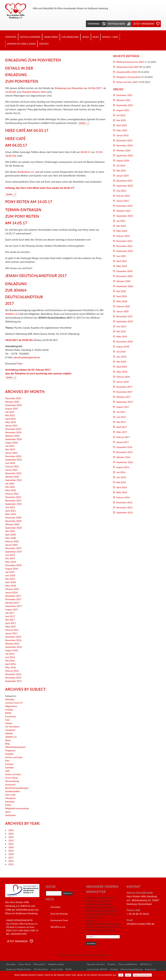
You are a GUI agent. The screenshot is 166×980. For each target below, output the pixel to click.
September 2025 (14, 405)
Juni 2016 (10, 657)
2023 (11, 837)
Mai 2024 (10, 449)
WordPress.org (58, 927)
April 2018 (10, 582)
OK (121, 975)
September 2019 (14, 552)
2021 (11, 844)
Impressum (150, 969)
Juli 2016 (10, 654)
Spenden (10, 767)
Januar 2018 (11, 592)
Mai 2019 (10, 558)
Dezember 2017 (13, 596)
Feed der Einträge (59, 914)
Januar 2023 (11, 470)
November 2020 (13, 521)
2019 (11, 851)
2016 (11, 861)
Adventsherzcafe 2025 (128, 67)
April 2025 (10, 419)
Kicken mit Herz (13, 774)
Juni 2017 (10, 616)
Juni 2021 (10, 507)
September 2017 (14, 606)
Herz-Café (10, 795)
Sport (8, 812)
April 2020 (10, 535)
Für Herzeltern (70, 37)
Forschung (10, 716)
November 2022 (13, 473)
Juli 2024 (10, 446)
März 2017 (11, 626)
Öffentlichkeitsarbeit (15, 747)
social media (57, 969)
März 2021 (11, 514)
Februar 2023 (12, 466)
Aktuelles (10, 699)
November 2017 (13, 599)
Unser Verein (51, 37)
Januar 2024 (11, 453)
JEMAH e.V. (12, 314)
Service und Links (14, 757)
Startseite (11, 37)
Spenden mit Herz (96, 964)
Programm (10, 750)
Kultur (8, 805)
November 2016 (13, 640)
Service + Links (110, 37)
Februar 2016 (12, 671)
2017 (11, 857)
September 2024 (14, 439)
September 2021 (14, 504)
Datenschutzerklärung (131, 969)
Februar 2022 (12, 494)
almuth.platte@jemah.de (27, 357)
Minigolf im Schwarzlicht (129, 77)
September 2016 (14, 647)
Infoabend (10, 730)
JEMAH (86, 37)
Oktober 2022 (12, 477)
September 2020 (14, 528)
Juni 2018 (10, 575)
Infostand (10, 802)
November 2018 (13, 565)
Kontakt (44, 44)
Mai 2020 (10, 531)
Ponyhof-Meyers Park (34, 92)
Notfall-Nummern (30, 37)
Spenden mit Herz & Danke (21, 44)
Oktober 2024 (12, 436)
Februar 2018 (12, 589)
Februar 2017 (12, 630)
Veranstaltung (12, 781)
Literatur (9, 764)
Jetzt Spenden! (17, 941)
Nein (128, 975)
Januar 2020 (11, 545)
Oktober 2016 (12, 644)
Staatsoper (10, 815)
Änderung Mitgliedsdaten (19, 969)
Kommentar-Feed (59, 920)
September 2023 (14, 460)
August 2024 (12, 443)
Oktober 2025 (12, 402)
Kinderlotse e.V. (26, 172)
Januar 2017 (11, 633)
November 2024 (13, 432)
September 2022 (14, 480)
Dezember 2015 (13, 674)
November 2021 (13, 500)
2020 (11, 847)
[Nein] (162, 975)
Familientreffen (13, 791)
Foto (7, 720)
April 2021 (10, 511)
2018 (11, 854)
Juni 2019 (10, 555)
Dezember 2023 (13, 456)
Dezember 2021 (13, 497)
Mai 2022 (10, 487)
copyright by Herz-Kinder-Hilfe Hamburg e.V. (87, 955)
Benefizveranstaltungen (17, 788)
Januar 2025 (11, 426)
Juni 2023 (10, 463)
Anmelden (56, 907)
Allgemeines (11, 706)
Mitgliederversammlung (17, 808)
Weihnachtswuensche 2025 (130, 62)
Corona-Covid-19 (14, 703)
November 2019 (13, 548)
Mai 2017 (10, 620)
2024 (11, 834)
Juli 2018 (10, 572)
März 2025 (11, 422)
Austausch (10, 784)
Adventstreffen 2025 (127, 72)
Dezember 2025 (13, 398)
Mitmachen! (39, 964)
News (96, 37)
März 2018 (11, 586)
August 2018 (12, 569)
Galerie (9, 723)
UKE (7, 771)
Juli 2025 (10, 412)
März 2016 (11, 667)
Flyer (20, 363)
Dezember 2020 (13, 517)
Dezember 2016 (13, 637)
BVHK (8, 713)
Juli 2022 (10, 483)
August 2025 (12, 408)
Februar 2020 (12, 541)
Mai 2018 (10, 579)
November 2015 (13, 678)
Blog (7, 744)
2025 (11, 830)
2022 (11, 840)
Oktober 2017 (12, 603)
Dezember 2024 (13, 429)
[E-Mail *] (103, 937)
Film (7, 761)
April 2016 (10, 664)
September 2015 (14, 681)
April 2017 (10, 623)
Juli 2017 (10, 613)
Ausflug (9, 710)
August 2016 (12, 650)
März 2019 (11, 562)
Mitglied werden (56, 964)
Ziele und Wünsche (128, 964)
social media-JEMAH (97, 969)
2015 (11, 864)
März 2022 (11, 490)
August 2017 (12, 609)
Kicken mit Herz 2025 (127, 82)
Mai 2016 (10, 661)
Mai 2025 (10, 415)
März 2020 (11, 538)
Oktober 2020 (12, 524)
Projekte (9, 754)
